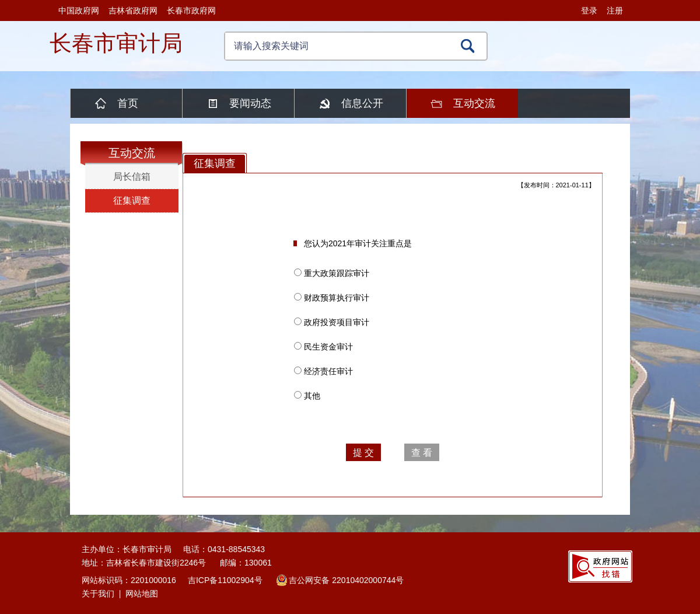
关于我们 (98, 594)
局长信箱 (132, 177)
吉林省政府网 (133, 11)
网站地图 (142, 594)
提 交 (363, 453)
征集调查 (132, 200)
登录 (589, 11)
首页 (128, 103)
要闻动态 (250, 103)
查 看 (422, 453)
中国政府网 (79, 11)
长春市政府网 (191, 11)
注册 (615, 11)
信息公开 (362, 103)
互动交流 (474, 103)
